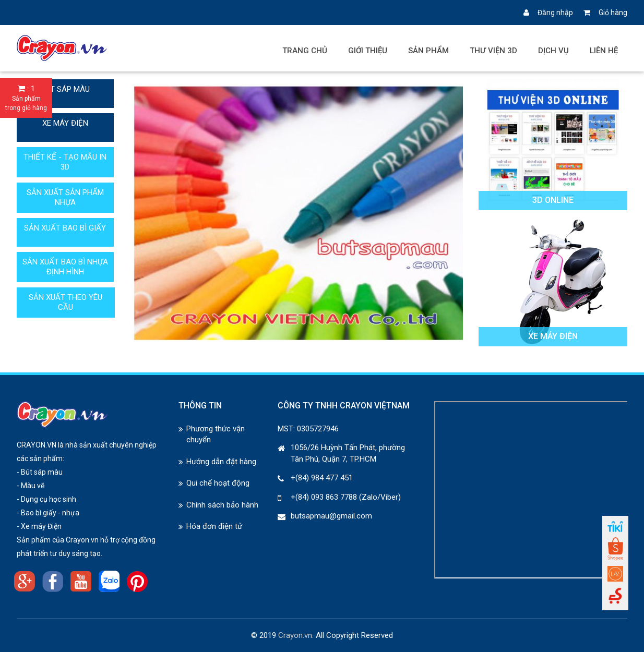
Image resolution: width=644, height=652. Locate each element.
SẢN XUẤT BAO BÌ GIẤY (65, 228)
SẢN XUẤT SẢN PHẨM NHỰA (65, 197)
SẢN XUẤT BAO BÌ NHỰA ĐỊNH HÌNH (65, 267)
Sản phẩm (428, 51)
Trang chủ (305, 51)
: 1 (26, 98)
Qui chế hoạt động (218, 483)
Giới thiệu (368, 51)
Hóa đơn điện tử (214, 526)
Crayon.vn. (296, 635)
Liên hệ (604, 51)
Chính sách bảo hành (222, 505)
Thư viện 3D (493, 51)
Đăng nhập (548, 13)
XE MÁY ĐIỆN (65, 123)
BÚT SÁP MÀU (65, 89)
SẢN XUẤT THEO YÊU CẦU (65, 302)
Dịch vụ (553, 51)
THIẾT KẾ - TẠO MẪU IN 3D (65, 162)
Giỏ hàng (605, 13)
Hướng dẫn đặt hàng (221, 462)
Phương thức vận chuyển (216, 434)
